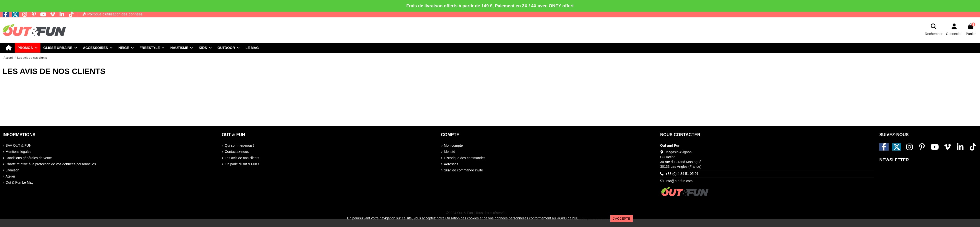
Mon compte (453, 145)
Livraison (12, 170)
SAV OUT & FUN (19, 145)
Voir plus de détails (595, 218)
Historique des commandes (465, 158)
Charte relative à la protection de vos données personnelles (51, 164)
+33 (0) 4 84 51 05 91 (682, 174)
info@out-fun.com (679, 181)
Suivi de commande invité (464, 170)
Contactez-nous (237, 152)
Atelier (11, 176)
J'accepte (622, 219)
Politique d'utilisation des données (115, 14)
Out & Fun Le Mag (20, 182)
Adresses (451, 164)
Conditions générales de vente (29, 158)
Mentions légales (18, 152)
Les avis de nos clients (242, 158)
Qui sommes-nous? (239, 145)
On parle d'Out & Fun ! (242, 164)
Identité (450, 152)
